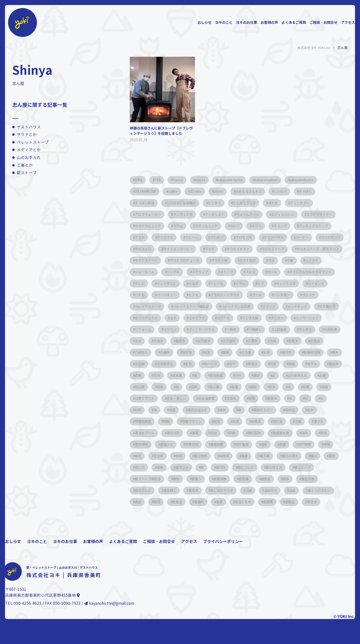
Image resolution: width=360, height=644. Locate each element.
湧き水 (141, 456)
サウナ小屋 (144, 272)
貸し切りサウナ (326, 513)
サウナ (313, 249)
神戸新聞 (163, 479)
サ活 (201, 272)
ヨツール (263, 329)
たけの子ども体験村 (186, 203)
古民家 (237, 375)
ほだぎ (286, 203)
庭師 (139, 410)
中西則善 (170, 352)
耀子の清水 (168, 490)
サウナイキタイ (148, 260)
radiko (177, 191)
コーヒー (177, 249)
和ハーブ (314, 375)
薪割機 (141, 513)
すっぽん (322, 191)
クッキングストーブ (179, 237)
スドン (199, 283)
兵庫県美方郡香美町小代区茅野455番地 (42, 630)
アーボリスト (222, 214)
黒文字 (220, 536)
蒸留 (259, 490)
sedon (228, 191)
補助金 (165, 513)
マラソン (281, 318)
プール (268, 306)
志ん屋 (161, 410)
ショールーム (277, 272)
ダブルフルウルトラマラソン (265, 283)
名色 (290, 375)
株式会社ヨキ (184, 433)
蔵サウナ (283, 490)
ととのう (222, 203)
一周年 (279, 341)
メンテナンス (312, 318)
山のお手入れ (29, 158)
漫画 (225, 456)
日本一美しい (146, 421)
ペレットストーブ (33, 142)
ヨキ (208, 329)
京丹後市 (266, 352)
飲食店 (288, 525)
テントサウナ (146, 295)
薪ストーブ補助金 (243, 502)
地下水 (226, 387)
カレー (286, 226)
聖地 (215, 490)
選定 (246, 525)
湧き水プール (170, 456)
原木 (215, 375)
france (182, 180)
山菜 (259, 398)
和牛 (139, 387)
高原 (335, 525)
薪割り (296, 502)
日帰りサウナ (310, 410)
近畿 (139, 525)
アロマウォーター (150, 214)
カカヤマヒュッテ (191, 226)
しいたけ (295, 191)
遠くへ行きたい (216, 525)
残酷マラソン (198, 444)
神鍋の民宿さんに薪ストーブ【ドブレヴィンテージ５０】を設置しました (161, 131)
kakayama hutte (239, 180)
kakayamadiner (279, 180)
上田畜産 (332, 341)
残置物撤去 (144, 444)
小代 (167, 398)
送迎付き (163, 525)
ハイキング (309, 295)
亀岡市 (240, 352)
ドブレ (227, 295)
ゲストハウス (29, 127)
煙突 (160, 467)
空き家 (230, 479)
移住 (208, 479)
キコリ (310, 226)
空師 (252, 479)
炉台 (246, 456)
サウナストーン (283, 260)
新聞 (262, 410)
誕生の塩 (211, 513)
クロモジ (298, 237)
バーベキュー (170, 306)
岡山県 (281, 398)
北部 (139, 375)
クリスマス (241, 237)
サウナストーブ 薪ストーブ (234, 260)
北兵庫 (326, 364)
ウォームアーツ (258, 214)
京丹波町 (294, 352)
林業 (156, 433)
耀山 (194, 490)
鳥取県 (172, 536)
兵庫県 (237, 364)
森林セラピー (256, 433)
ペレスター (296, 306)
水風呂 (268, 444)
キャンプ (143, 237)
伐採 (139, 364)
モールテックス (179, 329)
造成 (187, 525)
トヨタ (175, 295)
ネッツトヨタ (277, 295)
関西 (266, 525)
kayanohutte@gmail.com (110, 638)
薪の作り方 (175, 502)
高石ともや (144, 536)
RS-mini (202, 191)
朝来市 (251, 421)
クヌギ (213, 237)
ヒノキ (199, 306)
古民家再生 (264, 375)
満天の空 (201, 456)
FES (160, 180)
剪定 (283, 364)
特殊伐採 (239, 467)
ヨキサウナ (234, 329)
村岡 (324, 421)
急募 (184, 410)
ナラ (249, 295)
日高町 (206, 421)
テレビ (306, 283)
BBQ (139, 180)
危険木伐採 (189, 375)
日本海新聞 (179, 421)
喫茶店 (161, 387)
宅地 (293, 387)
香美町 (312, 525)
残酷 (170, 444)
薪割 (274, 502)
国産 (204, 387)
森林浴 (285, 433)
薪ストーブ (27, 173)
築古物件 (276, 479)
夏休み (250, 387)
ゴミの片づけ (208, 249)
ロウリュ (212, 341)
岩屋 (304, 398)
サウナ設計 (175, 272)
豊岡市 (295, 513)
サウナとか (27, 135)
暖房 (229, 421)
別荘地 (261, 364)
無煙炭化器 (319, 456)
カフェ (224, 226)
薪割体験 (322, 502)
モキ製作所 (144, 329)
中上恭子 (143, 352)
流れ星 (292, 444)
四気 (184, 387)
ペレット (325, 306)
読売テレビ (240, 513)
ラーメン (322, 329)
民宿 (225, 444)
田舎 (318, 467)
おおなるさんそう (260, 191)
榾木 (307, 433)
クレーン (270, 237)
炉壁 (266, 456)
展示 (187, 398)
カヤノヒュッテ (255, 226)
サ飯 (222, 272)
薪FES (326, 490)
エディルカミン (296, 214)
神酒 (187, 479)
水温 (246, 444)
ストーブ (174, 283)
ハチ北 (141, 306)
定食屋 (315, 387)
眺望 (139, 479)
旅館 (283, 410)
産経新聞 (266, 467)
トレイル (201, 295)
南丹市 (161, 375)
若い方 (237, 490)
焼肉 (139, 467)
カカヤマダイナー (150, 226)
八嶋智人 (211, 364)
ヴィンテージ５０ (246, 341)
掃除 (204, 410)
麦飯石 (196, 536)
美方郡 (141, 490)
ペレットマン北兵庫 (245, 318)
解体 (187, 513)
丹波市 (216, 352)
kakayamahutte (319, 180)
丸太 (194, 352)
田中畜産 (294, 467)
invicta (207, 180)
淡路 (314, 444)
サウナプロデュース (324, 260)
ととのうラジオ (255, 203)
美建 (324, 479)
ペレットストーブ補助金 (196, 318)
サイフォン (241, 249)
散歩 (225, 410)
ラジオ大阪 (292, 329)
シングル (308, 272)
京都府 (319, 352)
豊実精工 (270, 513)
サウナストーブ (186, 260)
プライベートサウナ (234, 306)
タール (223, 283)
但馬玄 (185, 364)
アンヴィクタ (188, 214)
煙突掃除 (184, 467)
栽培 (211, 433)
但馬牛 (161, 364)
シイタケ (246, 272)
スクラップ (144, 283)
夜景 (273, 387)
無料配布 (290, 456)
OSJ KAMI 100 (147, 191)
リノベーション (148, 341)
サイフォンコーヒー (279, 249)
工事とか (25, 165)
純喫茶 (302, 479)
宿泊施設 (143, 398)
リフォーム (182, 341)
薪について (144, 502)
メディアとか (29, 150)
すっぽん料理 (146, 203)
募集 (304, 364)
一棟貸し (305, 341)
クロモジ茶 (327, 237)
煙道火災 (211, 467)
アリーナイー (315, 203)
